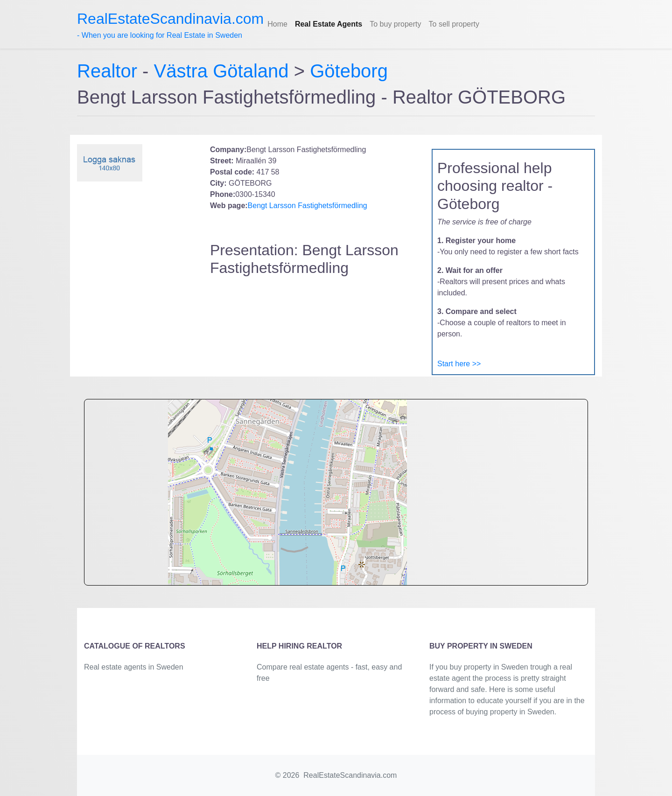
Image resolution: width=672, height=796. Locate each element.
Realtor (110, 71)
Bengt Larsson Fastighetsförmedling (308, 206)
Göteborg (349, 71)
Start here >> (459, 364)
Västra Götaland (221, 71)
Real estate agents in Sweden (134, 667)
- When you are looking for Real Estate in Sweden (170, 25)
